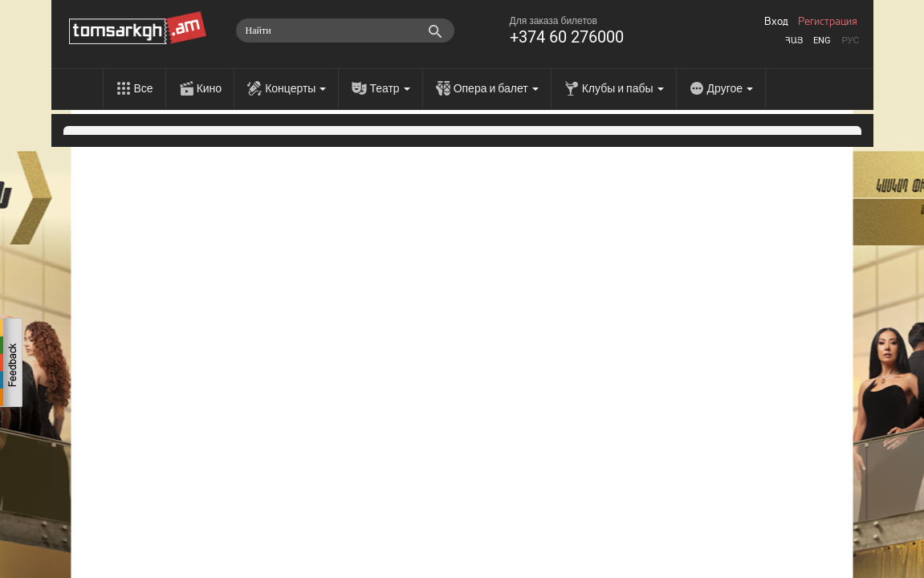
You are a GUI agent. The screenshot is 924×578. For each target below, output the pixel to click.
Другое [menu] (730, 88)
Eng (822, 41)
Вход (776, 22)
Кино (210, 88)
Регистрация (828, 22)
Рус (850, 41)
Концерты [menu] (295, 88)
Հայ (794, 41)
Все (144, 88)
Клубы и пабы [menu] (623, 88)
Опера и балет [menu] (496, 88)
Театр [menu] (389, 88)
